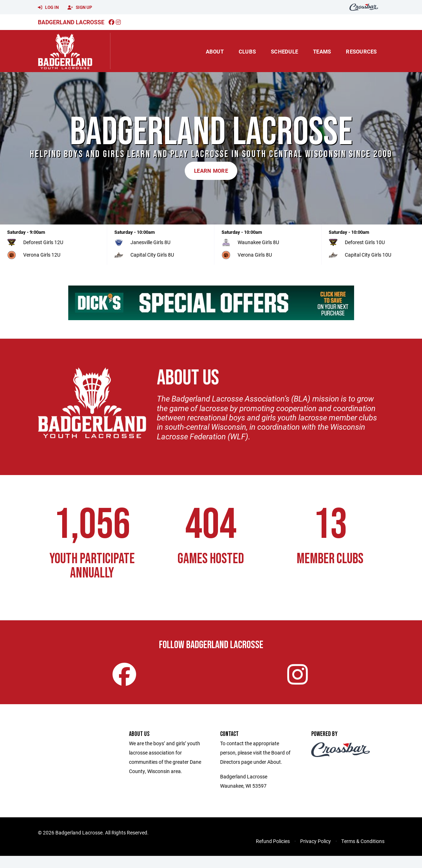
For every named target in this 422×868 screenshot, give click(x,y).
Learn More (211, 171)
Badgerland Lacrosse (71, 22)
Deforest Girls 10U (365, 242)
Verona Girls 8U (255, 255)
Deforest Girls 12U (43, 242)
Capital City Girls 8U (152, 255)
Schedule (284, 51)
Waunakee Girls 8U (258, 242)
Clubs (247, 51)
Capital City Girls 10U (368, 255)
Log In (48, 7)
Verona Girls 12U (42, 255)
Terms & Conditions (363, 853)
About (215, 51)
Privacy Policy (316, 853)
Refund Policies (273, 853)
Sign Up (80, 7)
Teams (322, 51)
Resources (361, 51)
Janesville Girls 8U (150, 242)
